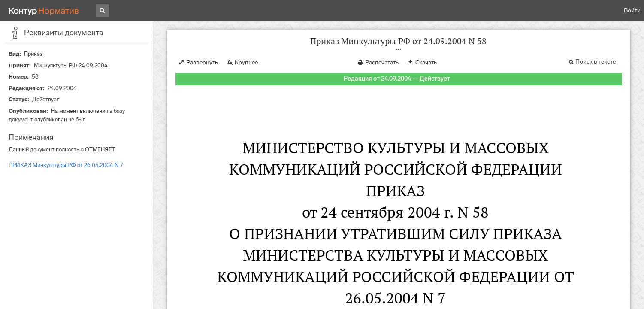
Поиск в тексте (596, 62)
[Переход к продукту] (44, 11)
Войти (632, 11)
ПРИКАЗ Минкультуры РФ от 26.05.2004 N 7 (66, 165)
